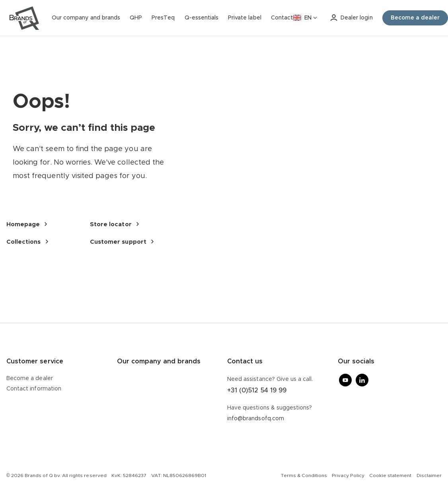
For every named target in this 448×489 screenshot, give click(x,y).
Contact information (34, 389)
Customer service (35, 361)
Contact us (245, 361)
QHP (136, 18)
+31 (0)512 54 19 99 (257, 390)
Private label (245, 18)
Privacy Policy (348, 475)
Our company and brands (86, 18)
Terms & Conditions (304, 475)
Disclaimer (429, 475)
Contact (282, 18)
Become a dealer (30, 378)
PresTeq (163, 18)
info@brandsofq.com (256, 419)
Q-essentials (202, 18)
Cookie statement (391, 475)
